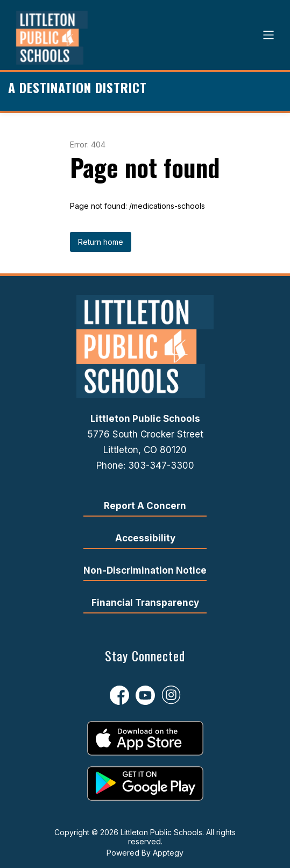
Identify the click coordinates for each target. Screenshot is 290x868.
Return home (101, 242)
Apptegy (168, 853)
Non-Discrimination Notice (145, 570)
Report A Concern (145, 506)
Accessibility (145, 538)
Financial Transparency (145, 603)
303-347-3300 (161, 465)
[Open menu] (268, 35)
